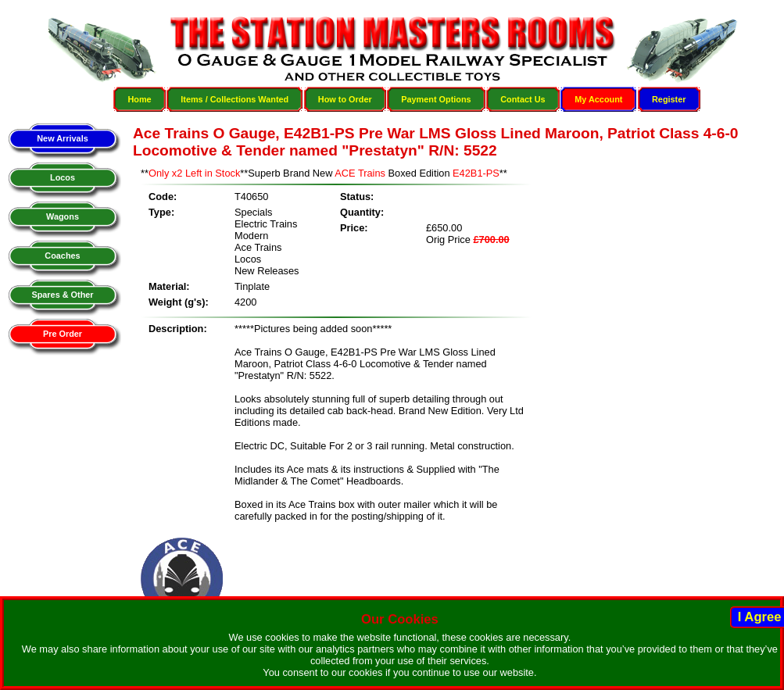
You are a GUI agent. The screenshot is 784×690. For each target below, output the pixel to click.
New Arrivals (62, 138)
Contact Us (523, 99)
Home (139, 99)
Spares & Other (62, 295)
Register (669, 99)
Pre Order (63, 334)
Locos (63, 177)
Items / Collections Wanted (234, 99)
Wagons (63, 216)
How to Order (345, 99)
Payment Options (436, 99)
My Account (598, 99)
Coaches (62, 256)
